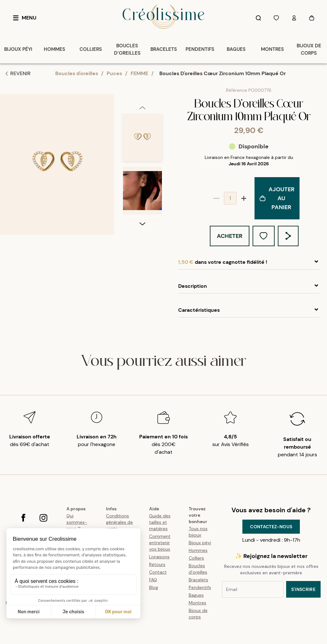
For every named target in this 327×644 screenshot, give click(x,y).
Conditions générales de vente (119, 522)
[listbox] (142, 167)
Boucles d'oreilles (77, 73)
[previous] (142, 107)
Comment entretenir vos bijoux (160, 543)
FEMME (139, 73)
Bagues (196, 595)
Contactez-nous (271, 527)
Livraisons (159, 557)
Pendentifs (200, 587)
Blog (154, 587)
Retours (157, 564)
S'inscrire (304, 589)
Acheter (230, 236)
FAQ (153, 580)
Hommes (198, 550)
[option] (142, 140)
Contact (158, 572)
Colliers (196, 558)
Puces (114, 73)
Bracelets (198, 580)
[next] (142, 224)
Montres (198, 603)
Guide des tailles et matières (160, 522)
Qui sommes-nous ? (77, 522)
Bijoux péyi (200, 543)
